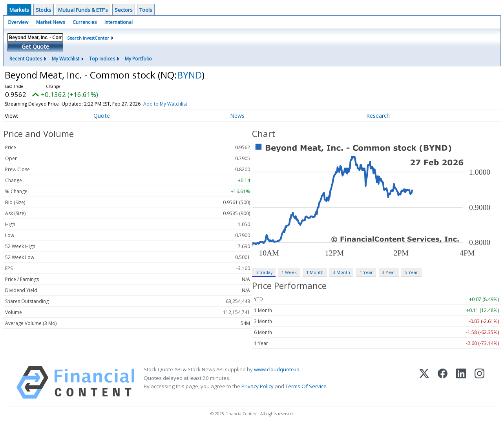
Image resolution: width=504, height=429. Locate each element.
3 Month (341, 272)
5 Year (411, 272)
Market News (50, 22)
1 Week (289, 272)
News (237, 116)
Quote (102, 116)
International (119, 22)
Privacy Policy (257, 386)
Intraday (264, 272)
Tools (146, 10)
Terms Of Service (306, 386)
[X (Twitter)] (424, 382)
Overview (18, 22)
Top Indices (102, 59)
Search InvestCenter (88, 38)
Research (378, 116)
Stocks (44, 10)
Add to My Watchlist (165, 104)
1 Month (315, 272)
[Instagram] (479, 382)
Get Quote (35, 47)
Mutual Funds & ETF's (83, 10)
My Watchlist (66, 59)
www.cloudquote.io (277, 369)
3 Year (389, 272)
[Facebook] (443, 382)
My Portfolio (138, 59)
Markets (19, 10)
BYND (189, 75)
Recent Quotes (26, 59)
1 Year (366, 272)
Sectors (124, 10)
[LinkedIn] (461, 382)
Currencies (85, 22)
